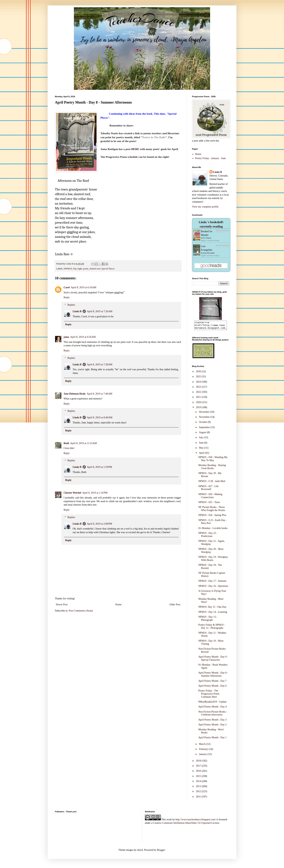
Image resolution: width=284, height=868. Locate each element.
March (202, 746)
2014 (199, 783)
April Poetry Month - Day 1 (212, 739)
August (203, 434)
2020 (199, 404)
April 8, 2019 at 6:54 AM (84, 287)
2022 (199, 394)
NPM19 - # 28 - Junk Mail (212, 483)
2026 (199, 373)
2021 (199, 399)
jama (66, 337)
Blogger (161, 852)
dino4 (140, 852)
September (205, 429)
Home (118, 605)
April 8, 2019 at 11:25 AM (83, 443)
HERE (135, 149)
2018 (199, 762)
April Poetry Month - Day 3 (212, 721)
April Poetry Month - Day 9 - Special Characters (213, 660)
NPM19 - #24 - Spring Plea (212, 517)
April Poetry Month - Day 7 (212, 683)
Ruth (66, 443)
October (203, 424)
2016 (199, 772)
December (204, 414)
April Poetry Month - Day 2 (212, 726)
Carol (67, 287)
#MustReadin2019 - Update (212, 703)
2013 (199, 788)
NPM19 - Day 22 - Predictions (208, 536)
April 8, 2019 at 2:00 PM (100, 524)
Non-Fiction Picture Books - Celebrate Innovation (213, 715)
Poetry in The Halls (154, 137)
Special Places (108, 269)
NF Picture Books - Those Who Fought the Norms (212, 510)
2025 (199, 378)
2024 (199, 383)
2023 (199, 388)
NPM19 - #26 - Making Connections (210, 497)
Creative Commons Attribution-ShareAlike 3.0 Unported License (186, 825)
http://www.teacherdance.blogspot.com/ (196, 821)
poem (86, 269)
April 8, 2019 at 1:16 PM (95, 493)
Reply (67, 297)
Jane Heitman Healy (75, 394)
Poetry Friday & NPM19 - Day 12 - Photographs (212, 628)
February (204, 751)
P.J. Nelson (207, 238)
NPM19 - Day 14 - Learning (213, 614)
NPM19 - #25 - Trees (209, 504)
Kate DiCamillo (209, 253)
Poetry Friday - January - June (211, 158)
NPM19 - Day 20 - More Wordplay (211, 552)
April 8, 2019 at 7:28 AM (100, 365)
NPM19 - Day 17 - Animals (212, 583)
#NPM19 (68, 269)
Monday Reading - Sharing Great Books (212, 468)
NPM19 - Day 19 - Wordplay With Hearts (213, 560)
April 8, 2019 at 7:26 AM (100, 311)
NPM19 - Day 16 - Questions (213, 588)
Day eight (78, 269)
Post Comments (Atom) (81, 611)
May (201, 449)
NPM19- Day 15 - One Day (212, 609)
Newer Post (62, 605)
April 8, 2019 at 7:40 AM (100, 394)
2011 (199, 798)
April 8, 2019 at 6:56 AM (83, 337)
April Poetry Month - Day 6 (212, 687)
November (205, 419)
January (203, 756)
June (201, 444)
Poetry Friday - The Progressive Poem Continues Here (209, 695)
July (201, 439)
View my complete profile (205, 207)
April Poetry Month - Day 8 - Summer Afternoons (213, 676)
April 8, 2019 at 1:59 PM (100, 467)
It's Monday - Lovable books (213, 530)
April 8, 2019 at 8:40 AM (100, 417)
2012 (199, 793)
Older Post (175, 605)
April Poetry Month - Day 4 (212, 708)
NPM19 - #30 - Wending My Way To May (213, 460)
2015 (199, 778)
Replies (71, 305)
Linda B (77, 311)
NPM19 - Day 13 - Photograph (208, 620)
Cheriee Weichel (72, 493)
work (169, 821)
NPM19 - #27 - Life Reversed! (208, 489)
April (202, 454)
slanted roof (95, 269)
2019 (199, 409)
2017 (199, 767)
